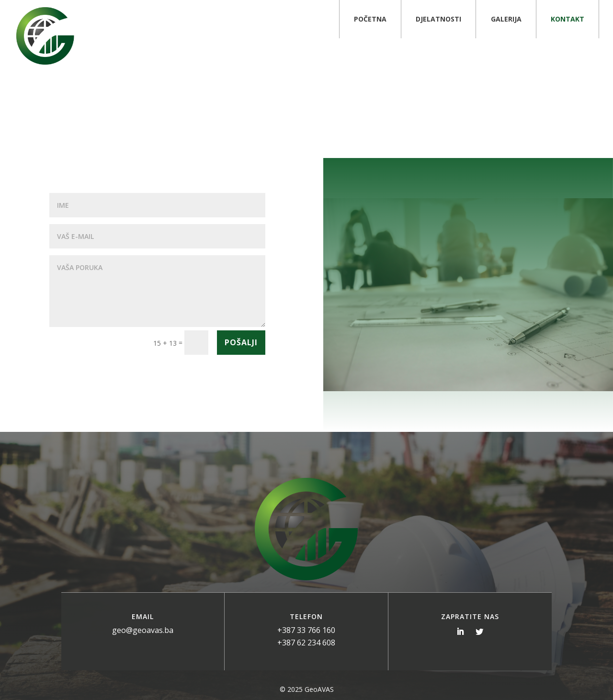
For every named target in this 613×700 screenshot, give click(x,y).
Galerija (506, 19)
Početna (370, 19)
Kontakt (568, 19)
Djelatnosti (438, 19)
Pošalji (241, 342)
